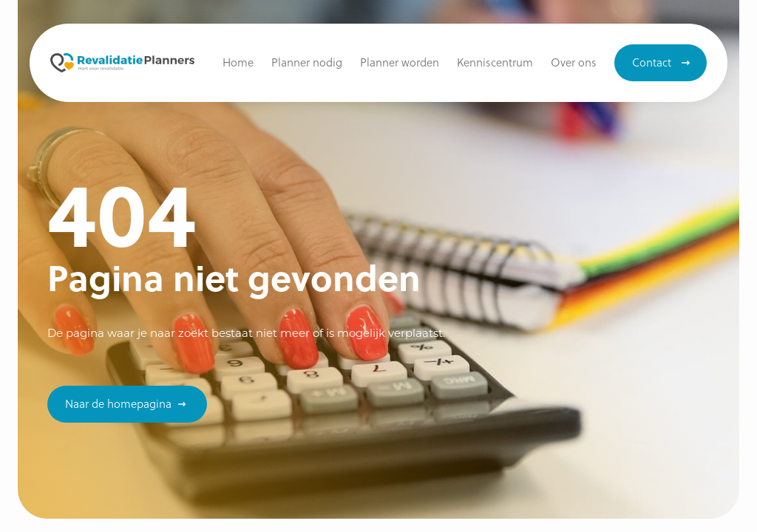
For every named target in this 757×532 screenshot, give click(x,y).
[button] (495, 63)
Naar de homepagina (118, 403)
